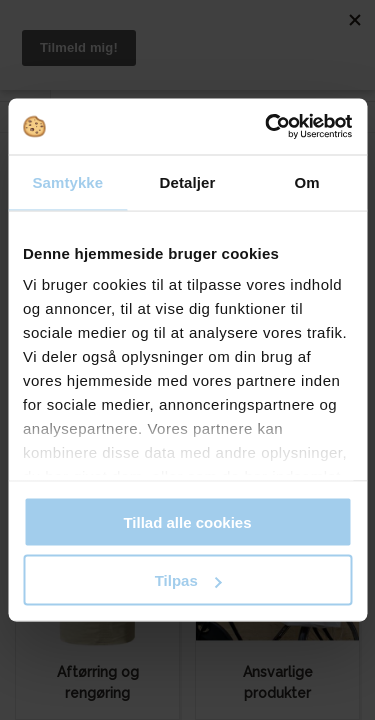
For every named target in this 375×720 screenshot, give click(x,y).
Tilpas (188, 580)
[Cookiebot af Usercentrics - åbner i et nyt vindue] (267, 127)
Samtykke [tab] (67, 181)
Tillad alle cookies (187, 521)
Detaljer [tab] (188, 181)
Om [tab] (307, 181)
